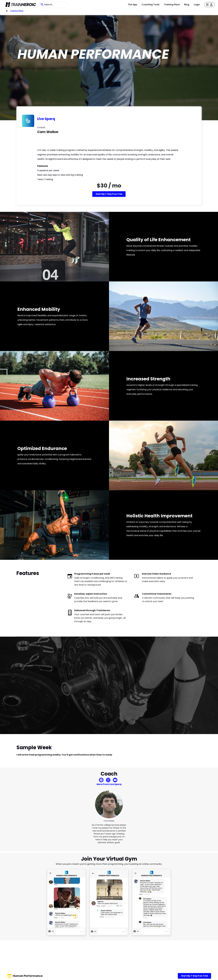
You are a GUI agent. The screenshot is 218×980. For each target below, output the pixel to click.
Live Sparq (46, 119)
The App (132, 5)
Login (197, 5)
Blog (187, 5)
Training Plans (172, 5)
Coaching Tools (151, 5)
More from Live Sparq (109, 784)
